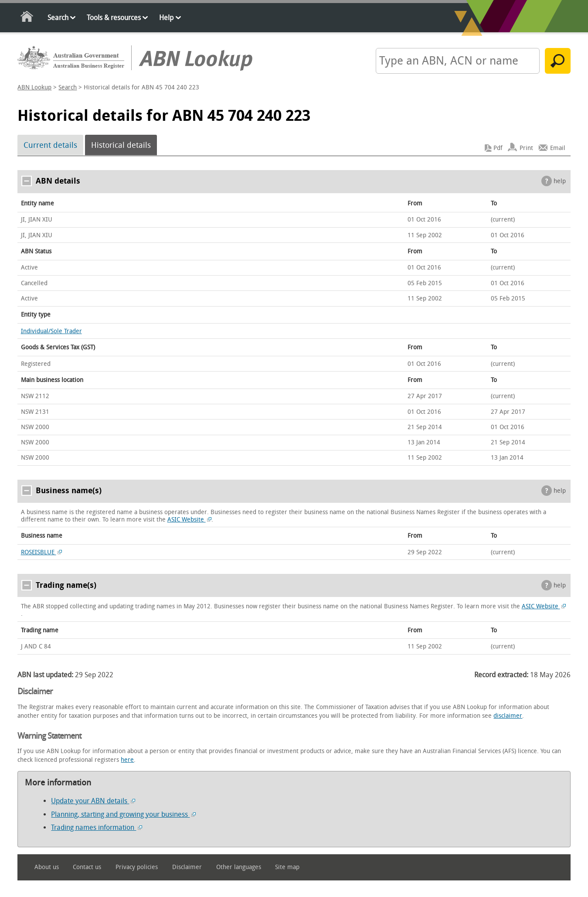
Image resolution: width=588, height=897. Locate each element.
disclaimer (508, 716)
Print (526, 148)
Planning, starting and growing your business (123, 814)
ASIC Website (190, 520)
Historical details (121, 145)
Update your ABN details (93, 801)
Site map (287, 867)
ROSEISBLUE (42, 552)
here (127, 760)
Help (166, 18)
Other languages (239, 867)
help (560, 181)
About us (47, 867)
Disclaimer (187, 867)
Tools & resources (114, 18)
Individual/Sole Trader (51, 331)
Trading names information (97, 827)
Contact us (87, 867)
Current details (50, 145)
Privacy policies (137, 867)
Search (58, 18)
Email (558, 148)
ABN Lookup (34, 87)
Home (27, 18)
